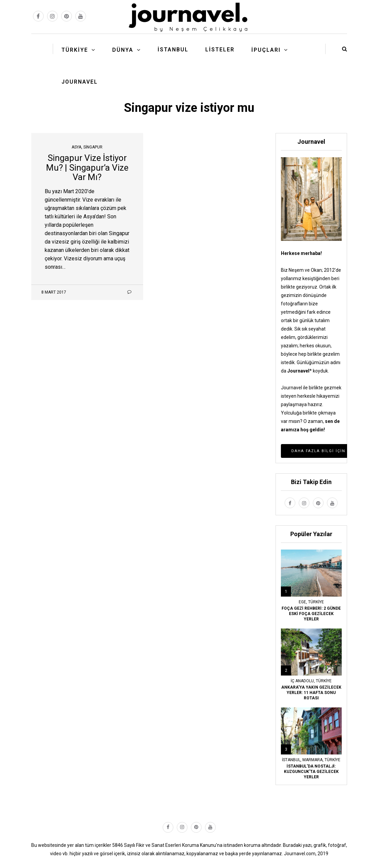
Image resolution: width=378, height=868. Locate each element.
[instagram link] (52, 16)
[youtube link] (81, 16)
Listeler (220, 50)
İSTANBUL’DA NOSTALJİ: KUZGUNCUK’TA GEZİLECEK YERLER (311, 772)
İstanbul (173, 50)
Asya (76, 147)
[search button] (345, 49)
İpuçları (266, 50)
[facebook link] (38, 16)
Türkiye (75, 50)
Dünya (123, 50)
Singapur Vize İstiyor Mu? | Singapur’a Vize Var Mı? (87, 167)
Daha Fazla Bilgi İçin (318, 451)
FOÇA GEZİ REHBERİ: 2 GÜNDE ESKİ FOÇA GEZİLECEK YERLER (311, 614)
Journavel (80, 82)
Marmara (312, 760)
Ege (302, 602)
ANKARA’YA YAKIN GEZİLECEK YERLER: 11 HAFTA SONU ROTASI (311, 693)
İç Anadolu (302, 681)
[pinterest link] (67, 16)
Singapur (93, 147)
